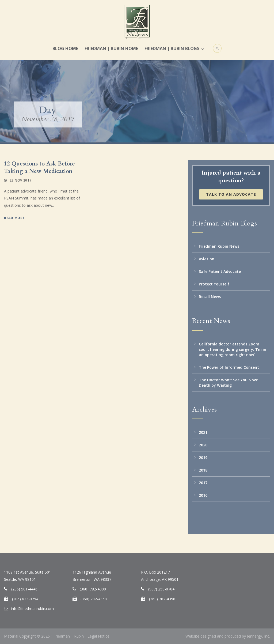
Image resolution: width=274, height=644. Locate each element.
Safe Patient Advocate (220, 271)
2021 (203, 432)
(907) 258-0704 (161, 589)
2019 (203, 457)
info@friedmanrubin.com (32, 609)
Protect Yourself (214, 284)
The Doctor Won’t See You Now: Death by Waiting (228, 383)
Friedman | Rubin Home (111, 48)
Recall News (210, 297)
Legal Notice (98, 636)
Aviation (207, 259)
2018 (203, 470)
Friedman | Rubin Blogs (172, 48)
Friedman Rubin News (219, 246)
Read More (14, 218)
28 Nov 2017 (21, 180)
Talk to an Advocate (231, 194)
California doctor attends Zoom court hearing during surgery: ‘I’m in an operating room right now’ (233, 349)
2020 (203, 445)
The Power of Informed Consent (229, 367)
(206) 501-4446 (24, 589)
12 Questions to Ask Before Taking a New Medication (39, 167)
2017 (203, 483)
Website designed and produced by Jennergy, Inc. (228, 636)
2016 (203, 495)
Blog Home (65, 48)
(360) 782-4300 (93, 589)
